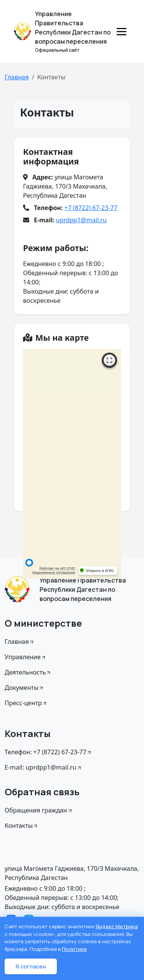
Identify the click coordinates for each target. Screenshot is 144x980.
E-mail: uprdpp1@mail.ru (43, 767)
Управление (26, 657)
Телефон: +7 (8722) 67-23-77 (48, 752)
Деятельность (28, 672)
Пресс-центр (26, 703)
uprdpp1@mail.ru (81, 220)
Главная (17, 77)
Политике (74, 949)
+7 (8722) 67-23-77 (91, 208)
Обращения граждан (39, 810)
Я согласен (31, 966)
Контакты (22, 826)
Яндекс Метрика (117, 926)
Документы (24, 688)
